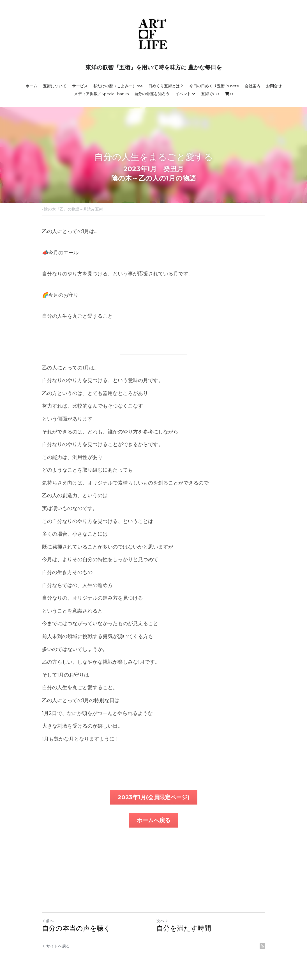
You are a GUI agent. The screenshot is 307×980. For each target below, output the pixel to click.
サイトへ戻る (56, 946)
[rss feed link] (262, 946)
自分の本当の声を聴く (76, 928)
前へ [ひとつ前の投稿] (48, 921)
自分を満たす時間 (184, 928)
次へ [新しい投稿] (162, 921)
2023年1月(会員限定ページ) (154, 797)
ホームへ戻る (154, 820)
